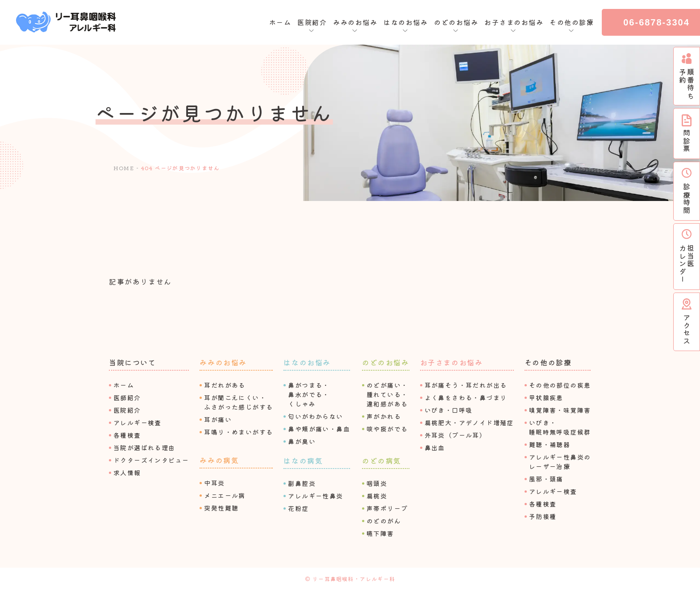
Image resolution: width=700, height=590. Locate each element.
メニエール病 (225, 495)
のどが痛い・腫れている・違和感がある (387, 394)
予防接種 (543, 516)
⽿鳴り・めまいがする (238, 432)
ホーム (280, 22)
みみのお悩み (223, 362)
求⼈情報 (127, 473)
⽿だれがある (225, 385)
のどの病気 (382, 460)
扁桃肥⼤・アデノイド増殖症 (469, 423)
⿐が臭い (302, 441)
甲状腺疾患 (546, 398)
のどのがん (384, 521)
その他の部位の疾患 (560, 385)
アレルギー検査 (137, 423)
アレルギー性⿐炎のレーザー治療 (560, 462)
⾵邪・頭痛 (546, 479)
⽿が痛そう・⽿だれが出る (466, 385)
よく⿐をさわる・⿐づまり (466, 398)
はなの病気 (303, 460)
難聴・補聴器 (550, 444)
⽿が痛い (218, 419)
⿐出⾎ (435, 448)
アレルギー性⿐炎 (315, 496)
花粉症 (298, 508)
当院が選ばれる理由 (144, 448)
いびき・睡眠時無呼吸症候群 (560, 427)
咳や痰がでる (387, 429)
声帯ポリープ (387, 508)
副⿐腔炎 (302, 483)
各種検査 (127, 435)
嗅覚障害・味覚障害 (560, 410)
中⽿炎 (214, 483)
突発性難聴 (221, 508)
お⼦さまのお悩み (452, 362)
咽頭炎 (377, 483)
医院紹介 (127, 410)
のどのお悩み (386, 362)
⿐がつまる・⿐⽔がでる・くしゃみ (308, 394)
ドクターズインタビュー (151, 460)
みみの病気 (219, 460)
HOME (124, 168)
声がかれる (384, 416)
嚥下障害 (380, 533)
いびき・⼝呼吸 (449, 410)
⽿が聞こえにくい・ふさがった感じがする (238, 402)
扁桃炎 (377, 496)
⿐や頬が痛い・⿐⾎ (319, 429)
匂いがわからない (315, 416)
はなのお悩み (307, 362)
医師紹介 (127, 398)
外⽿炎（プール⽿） (456, 435)
